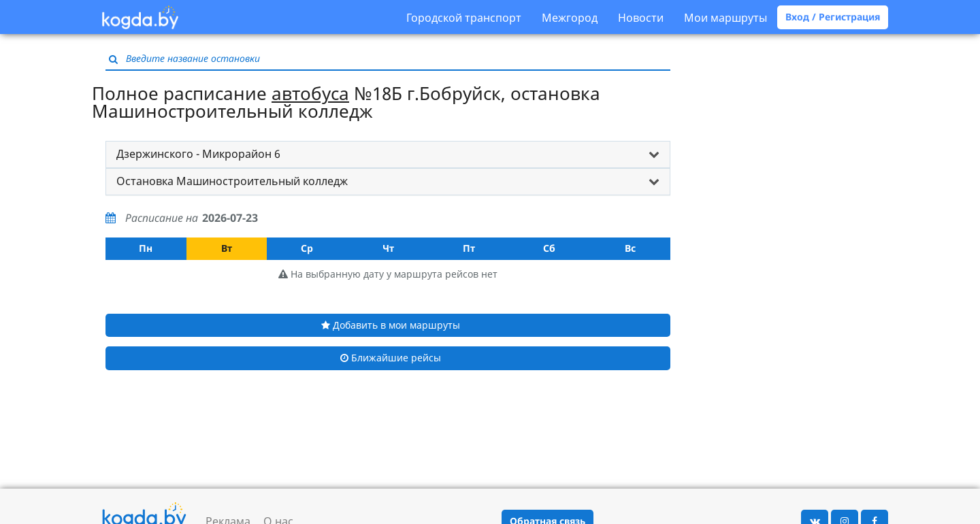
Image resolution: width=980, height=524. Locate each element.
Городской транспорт (464, 18)
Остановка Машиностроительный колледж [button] (232, 181)
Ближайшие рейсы (391, 358)
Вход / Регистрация (833, 17)
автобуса (310, 93)
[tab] (388, 154)
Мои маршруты (725, 18)
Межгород (570, 18)
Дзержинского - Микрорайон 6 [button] (198, 154)
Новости (641, 18)
